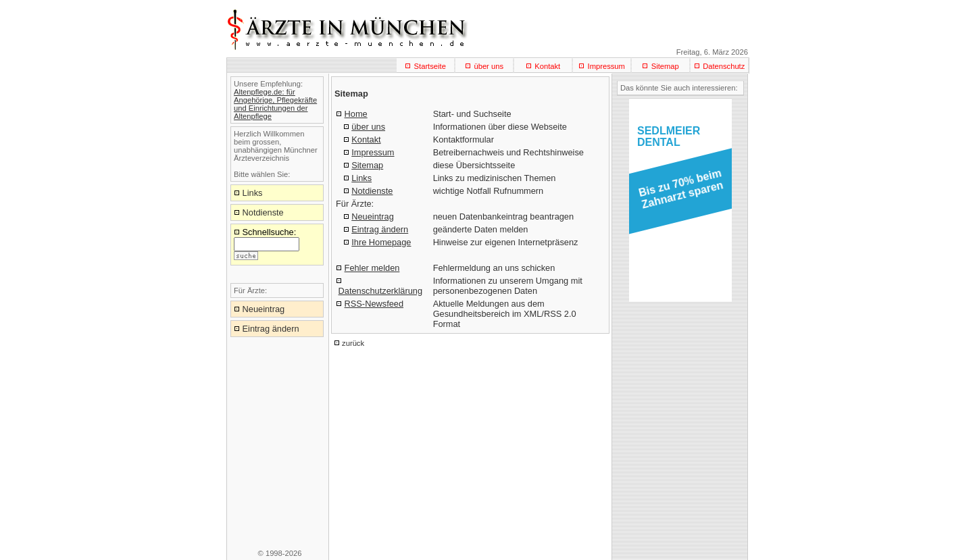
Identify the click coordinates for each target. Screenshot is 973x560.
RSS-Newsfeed (374, 304)
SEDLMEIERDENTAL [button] (669, 136)
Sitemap (665, 66)
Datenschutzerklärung (380, 291)
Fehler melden (372, 268)
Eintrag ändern (380, 229)
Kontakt (547, 66)
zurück (353, 343)
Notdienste (372, 191)
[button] (678, 193)
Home (356, 114)
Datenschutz (724, 66)
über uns (489, 66)
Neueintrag (373, 217)
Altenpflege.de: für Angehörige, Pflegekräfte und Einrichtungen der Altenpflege (275, 104)
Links (361, 178)
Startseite (430, 66)
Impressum (606, 66)
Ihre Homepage (381, 242)
